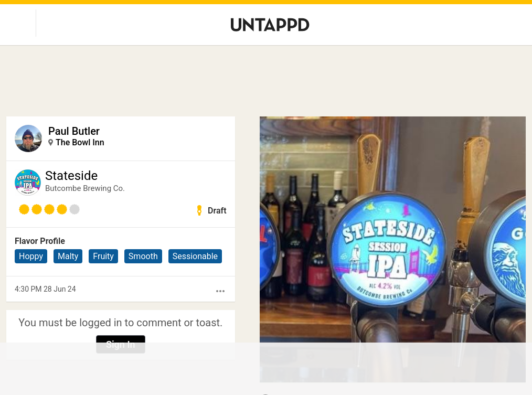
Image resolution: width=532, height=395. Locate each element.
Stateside (71, 176)
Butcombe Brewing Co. (85, 188)
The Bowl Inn (80, 142)
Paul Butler (74, 131)
